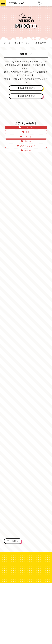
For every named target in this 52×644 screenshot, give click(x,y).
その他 (28, 150)
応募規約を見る (26, 96)
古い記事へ (13, 541)
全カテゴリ (28, 127)
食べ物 (28, 141)
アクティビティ (28, 146)
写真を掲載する (26, 88)
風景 (28, 132)
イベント (28, 137)
